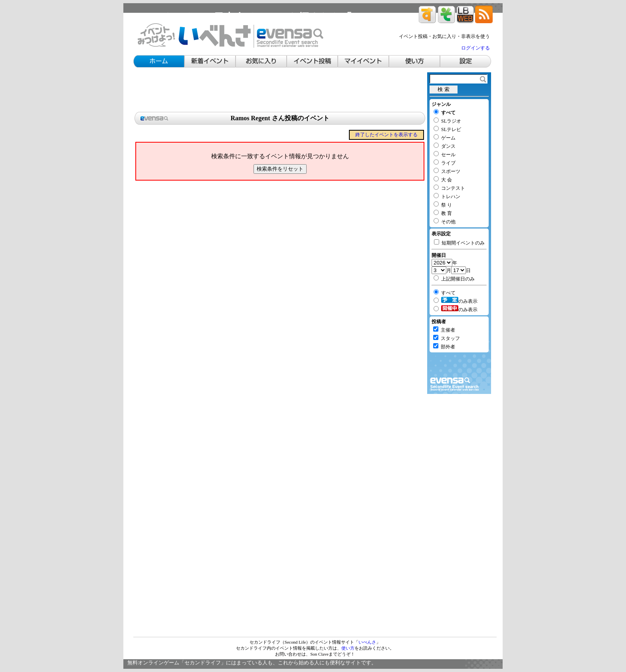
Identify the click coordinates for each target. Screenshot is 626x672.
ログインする (475, 48)
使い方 (348, 648)
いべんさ (367, 642)
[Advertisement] (280, 90)
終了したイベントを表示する (386, 135)
